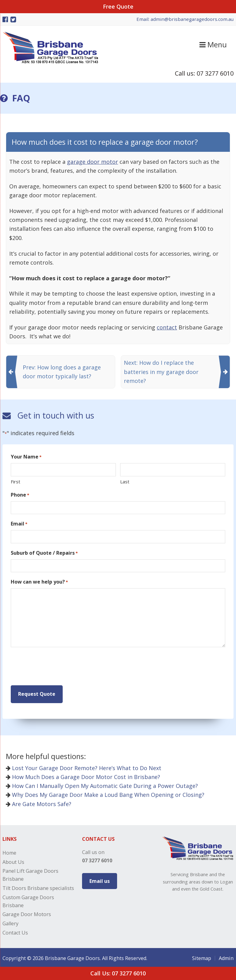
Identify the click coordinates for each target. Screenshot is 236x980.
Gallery (10, 922)
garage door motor (92, 162)
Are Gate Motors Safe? (39, 802)
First (16, 482)
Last (125, 482)
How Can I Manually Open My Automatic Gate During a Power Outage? (102, 784)
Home (9, 851)
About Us (13, 860)
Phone (20, 495)
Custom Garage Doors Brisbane (28, 899)
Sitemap (202, 956)
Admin (226, 956)
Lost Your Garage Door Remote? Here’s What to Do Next (84, 766)
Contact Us (15, 931)
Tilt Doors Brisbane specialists (38, 886)
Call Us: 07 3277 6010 (118, 973)
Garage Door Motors (27, 913)
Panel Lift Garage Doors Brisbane (30, 873)
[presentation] (57, 667)
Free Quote (118, 6)
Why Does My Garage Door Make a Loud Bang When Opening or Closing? (105, 793)
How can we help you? (39, 582)
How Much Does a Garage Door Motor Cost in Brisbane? (83, 775)
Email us (100, 879)
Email (19, 524)
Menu (213, 45)
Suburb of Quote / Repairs (44, 553)
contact (167, 327)
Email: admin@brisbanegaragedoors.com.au (185, 19)
